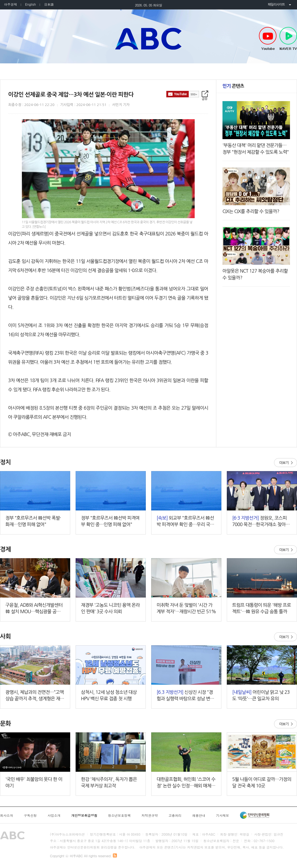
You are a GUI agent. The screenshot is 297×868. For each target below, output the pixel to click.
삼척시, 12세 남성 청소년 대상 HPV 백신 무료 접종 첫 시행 (109, 695)
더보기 (286, 463)
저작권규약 (150, 815)
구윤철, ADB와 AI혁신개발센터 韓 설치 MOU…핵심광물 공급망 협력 (35, 609)
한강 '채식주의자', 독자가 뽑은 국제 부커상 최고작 (109, 782)
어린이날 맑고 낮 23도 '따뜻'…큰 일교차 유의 (261, 695)
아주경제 (11, 4)
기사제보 (222, 815)
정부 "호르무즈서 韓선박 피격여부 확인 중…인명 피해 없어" (110, 521)
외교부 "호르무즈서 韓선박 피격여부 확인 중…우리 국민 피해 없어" (185, 522)
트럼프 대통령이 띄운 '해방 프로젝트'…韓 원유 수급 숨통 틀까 (262, 608)
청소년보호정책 (119, 815)
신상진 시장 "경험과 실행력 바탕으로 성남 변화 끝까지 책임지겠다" (185, 696)
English (31, 4)
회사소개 (6, 815)
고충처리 (175, 815)
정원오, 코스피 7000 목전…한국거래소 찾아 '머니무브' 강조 (259, 522)
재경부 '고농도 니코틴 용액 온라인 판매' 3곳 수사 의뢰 (110, 608)
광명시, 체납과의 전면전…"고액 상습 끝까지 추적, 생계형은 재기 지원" (35, 696)
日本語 (49, 4)
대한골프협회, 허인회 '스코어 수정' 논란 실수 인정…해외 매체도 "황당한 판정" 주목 (186, 783)
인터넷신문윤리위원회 (255, 815)
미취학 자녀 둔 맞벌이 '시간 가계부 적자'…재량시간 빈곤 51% (186, 608)
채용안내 (199, 815)
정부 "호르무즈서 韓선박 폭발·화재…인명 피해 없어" (33, 521)
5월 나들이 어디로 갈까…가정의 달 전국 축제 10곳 (262, 782)
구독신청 (30, 815)
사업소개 (54, 815)
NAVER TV (288, 39)
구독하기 (183, 94)
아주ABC (148, 39)
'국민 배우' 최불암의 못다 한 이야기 (34, 782)
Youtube (268, 39)
